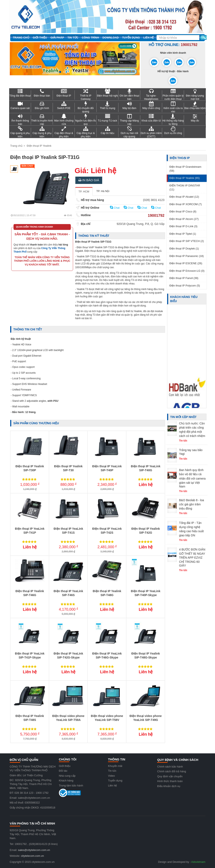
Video (111, 776)
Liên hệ (149, 38)
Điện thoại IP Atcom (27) (184, 219)
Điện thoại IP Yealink (39, 146)
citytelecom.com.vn (32, 856)
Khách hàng (66, 781)
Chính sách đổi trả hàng (172, 771)
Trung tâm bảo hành (71, 786)
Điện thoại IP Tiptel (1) (183, 234)
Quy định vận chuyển (170, 776)
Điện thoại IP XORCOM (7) (186, 204)
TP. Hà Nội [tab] (103, 191)
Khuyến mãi (115, 766)
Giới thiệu (40, 38)
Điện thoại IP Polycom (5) (185, 286)
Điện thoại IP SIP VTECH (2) (187, 241)
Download (111, 38)
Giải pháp (57, 38)
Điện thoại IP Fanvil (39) (184, 278)
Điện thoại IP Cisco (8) (183, 211)
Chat (115, 207)
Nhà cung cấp (67, 776)
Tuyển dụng (131, 38)
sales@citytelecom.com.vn (34, 850)
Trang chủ (21, 38)
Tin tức (73, 38)
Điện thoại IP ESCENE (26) (186, 263)
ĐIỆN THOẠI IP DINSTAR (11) (185, 187)
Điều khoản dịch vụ (169, 786)
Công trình (90, 38)
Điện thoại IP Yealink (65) (185, 178)
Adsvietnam (198, 862)
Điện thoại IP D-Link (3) (183, 226)
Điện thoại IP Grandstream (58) (185, 169)
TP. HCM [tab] (84, 192)
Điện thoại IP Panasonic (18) (187, 256)
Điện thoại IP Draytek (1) (184, 249)
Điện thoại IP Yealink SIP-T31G (45, 157)
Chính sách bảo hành (170, 767)
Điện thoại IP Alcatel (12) (184, 197)
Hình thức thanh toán (170, 781)
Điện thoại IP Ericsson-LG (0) (187, 271)
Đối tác (63, 771)
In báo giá (89, 180)
